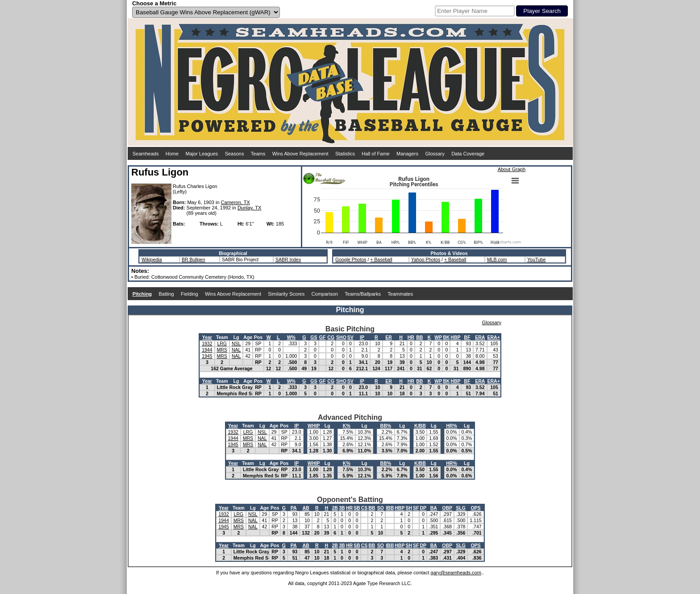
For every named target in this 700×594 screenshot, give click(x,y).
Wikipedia (152, 259)
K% (347, 426)
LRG (222, 343)
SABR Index (288, 259)
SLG (461, 508)
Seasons (235, 154)
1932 (207, 343)
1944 (207, 350)
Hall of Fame (375, 154)
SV (350, 337)
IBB (390, 508)
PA (294, 508)
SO (381, 508)
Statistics (345, 154)
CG (331, 337)
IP (362, 337)
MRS (222, 350)
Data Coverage (468, 154)
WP (438, 337)
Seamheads (146, 154)
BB (419, 337)
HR (411, 337)
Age (248, 337)
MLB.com (497, 259)
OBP (447, 508)
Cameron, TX (235, 202)
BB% (386, 426)
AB (306, 508)
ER (389, 337)
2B (335, 508)
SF (416, 508)
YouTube (536, 259)
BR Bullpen (194, 259)
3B (342, 508)
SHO (341, 337)
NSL (236, 343)
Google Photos (351, 259)
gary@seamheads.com (456, 573)
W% (291, 337)
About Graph (512, 169)
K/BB (420, 426)
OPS (475, 508)
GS (314, 337)
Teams (258, 154)
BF (467, 337)
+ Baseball (381, 259)
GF (323, 337)
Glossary (435, 154)
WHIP (314, 426)
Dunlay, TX (249, 208)
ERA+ (494, 337)
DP (423, 508)
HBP (455, 337)
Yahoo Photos (426, 259)
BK (446, 337)
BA (434, 508)
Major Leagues (202, 154)
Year (207, 337)
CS (365, 508)
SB (357, 508)
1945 (207, 356)
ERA (480, 337)
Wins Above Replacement (300, 154)
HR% (452, 426)
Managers (407, 154)
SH (409, 508)
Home (172, 154)
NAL (236, 350)
